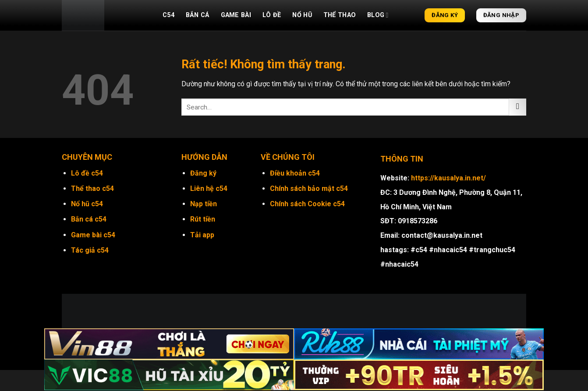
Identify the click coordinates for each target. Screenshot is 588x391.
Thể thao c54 (92, 188)
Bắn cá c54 (89, 219)
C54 (168, 15)
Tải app (202, 235)
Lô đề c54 (87, 173)
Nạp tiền (204, 204)
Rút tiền (203, 219)
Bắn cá (198, 15)
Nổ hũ (302, 15)
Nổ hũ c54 (87, 204)
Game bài (236, 15)
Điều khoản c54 (295, 173)
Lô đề (272, 15)
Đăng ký (203, 173)
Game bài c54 (93, 235)
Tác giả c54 (90, 250)
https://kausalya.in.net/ (448, 178)
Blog (378, 15)
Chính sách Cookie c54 (307, 204)
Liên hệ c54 (209, 188)
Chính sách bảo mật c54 (309, 188)
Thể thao (340, 15)
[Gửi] (518, 107)
